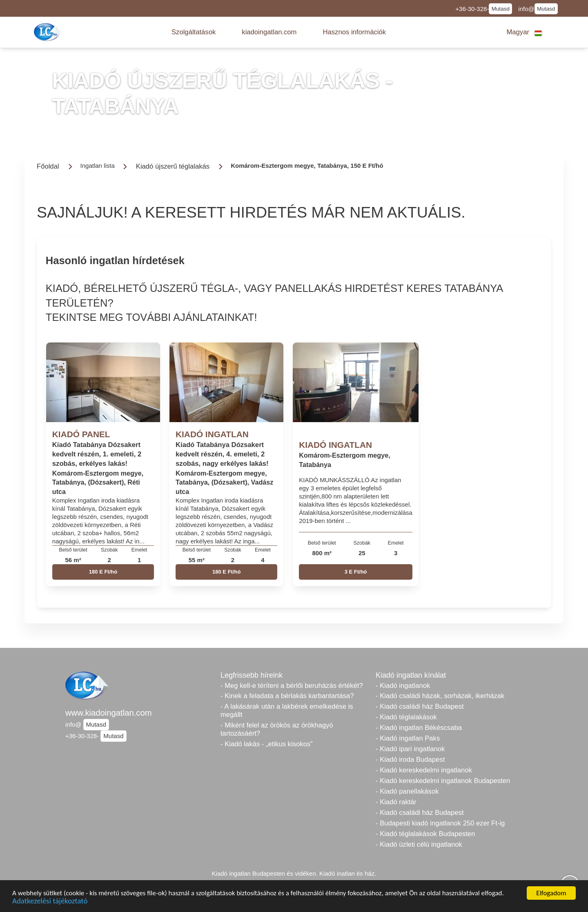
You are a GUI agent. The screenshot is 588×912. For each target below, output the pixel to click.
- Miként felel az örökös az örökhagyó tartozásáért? (277, 729)
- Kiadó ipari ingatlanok (410, 749)
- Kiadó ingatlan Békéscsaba (419, 728)
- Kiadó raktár (396, 802)
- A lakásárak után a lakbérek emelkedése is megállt (287, 711)
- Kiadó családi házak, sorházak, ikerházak (440, 696)
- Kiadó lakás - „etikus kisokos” (267, 744)
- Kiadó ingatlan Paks (408, 738)
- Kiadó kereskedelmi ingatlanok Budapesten (443, 781)
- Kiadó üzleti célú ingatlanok (419, 844)
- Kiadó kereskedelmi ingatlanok (424, 770)
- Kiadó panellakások (407, 791)
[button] (194, 32)
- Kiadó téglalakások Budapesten (425, 834)
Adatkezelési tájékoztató (50, 902)
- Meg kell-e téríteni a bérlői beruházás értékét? (292, 686)
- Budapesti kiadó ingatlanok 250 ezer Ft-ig (440, 823)
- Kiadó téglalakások (406, 717)
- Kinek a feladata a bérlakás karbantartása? (287, 696)
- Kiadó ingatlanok (403, 686)
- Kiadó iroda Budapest (410, 760)
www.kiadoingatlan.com (109, 713)
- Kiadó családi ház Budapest (420, 706)
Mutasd (501, 9)
